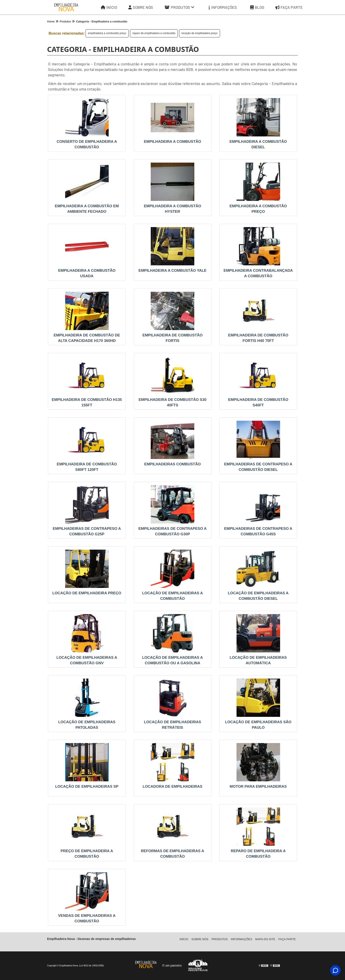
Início (109, 7)
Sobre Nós (141, 7)
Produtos (180, 7)
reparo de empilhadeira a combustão (154, 33)
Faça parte (289, 7)
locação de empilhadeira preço (199, 33)
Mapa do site (265, 939)
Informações (223, 7)
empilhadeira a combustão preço (107, 33)
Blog (257, 7)
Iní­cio (184, 939)
